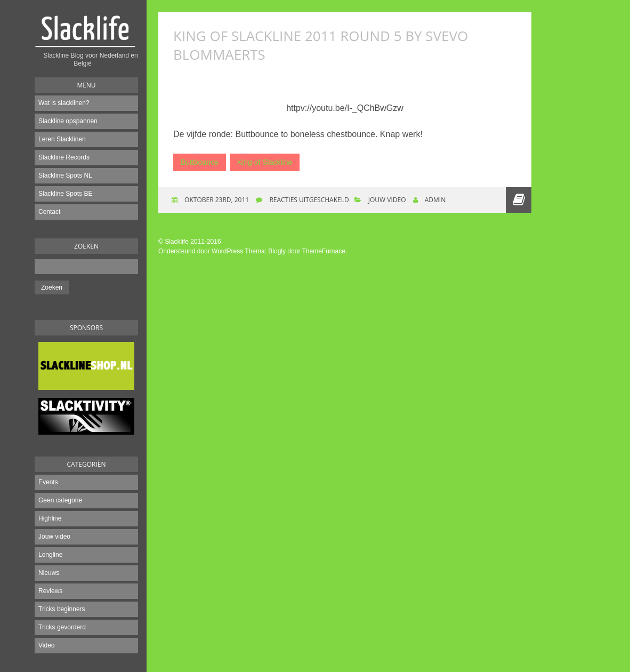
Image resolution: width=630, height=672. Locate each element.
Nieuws (49, 573)
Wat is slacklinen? (64, 103)
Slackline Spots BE (65, 194)
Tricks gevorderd (62, 627)
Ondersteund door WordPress (201, 251)
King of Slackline (265, 162)
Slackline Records (64, 157)
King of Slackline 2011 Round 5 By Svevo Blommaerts (321, 45)
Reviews (50, 591)
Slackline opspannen (68, 121)
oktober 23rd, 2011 (216, 200)
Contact (49, 212)
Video (46, 645)
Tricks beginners (62, 609)
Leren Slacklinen (62, 139)
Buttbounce (200, 162)
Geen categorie (60, 500)
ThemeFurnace (324, 251)
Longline (50, 555)
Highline (50, 518)
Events (48, 482)
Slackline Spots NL (65, 175)
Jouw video (54, 537)
